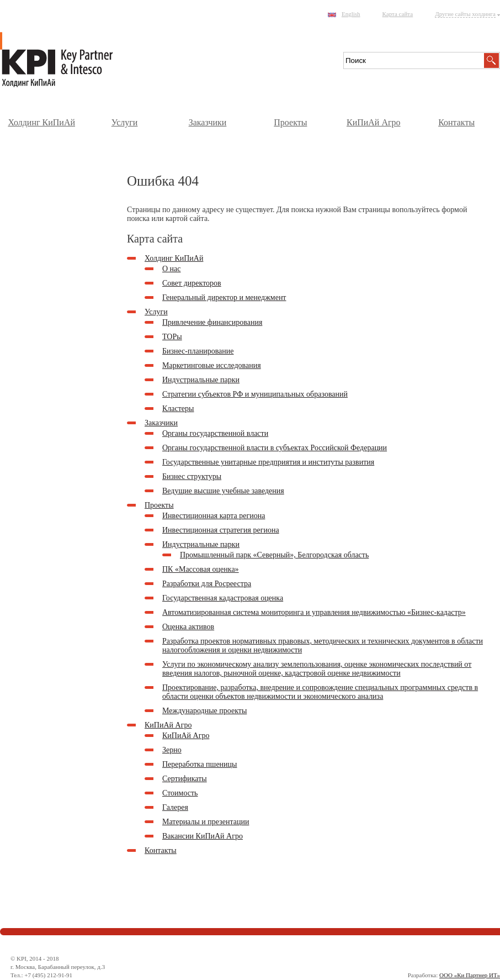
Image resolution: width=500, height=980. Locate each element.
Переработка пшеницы (200, 764)
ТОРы (172, 337)
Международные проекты (204, 711)
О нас (172, 269)
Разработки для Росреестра (207, 584)
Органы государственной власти (215, 433)
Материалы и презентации (206, 822)
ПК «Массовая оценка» (201, 569)
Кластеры (178, 409)
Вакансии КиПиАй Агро (203, 836)
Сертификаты (185, 779)
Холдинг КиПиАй (41, 122)
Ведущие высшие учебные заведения (223, 491)
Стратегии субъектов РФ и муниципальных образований (255, 394)
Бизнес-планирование (198, 351)
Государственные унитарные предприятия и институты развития (268, 462)
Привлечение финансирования (212, 322)
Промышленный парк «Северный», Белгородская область (274, 555)
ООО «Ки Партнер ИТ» (470, 975)
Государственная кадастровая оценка (223, 598)
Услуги (125, 122)
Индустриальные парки (201, 380)
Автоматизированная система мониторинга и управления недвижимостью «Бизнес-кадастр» (314, 612)
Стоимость (180, 793)
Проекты (290, 122)
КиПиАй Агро (374, 122)
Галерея (175, 807)
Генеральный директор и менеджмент (224, 297)
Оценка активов (188, 627)
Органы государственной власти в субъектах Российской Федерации (275, 448)
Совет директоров (192, 283)
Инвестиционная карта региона (214, 516)
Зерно (172, 750)
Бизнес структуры (192, 476)
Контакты (456, 122)
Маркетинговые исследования (212, 365)
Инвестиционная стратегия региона (221, 530)
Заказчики (208, 122)
